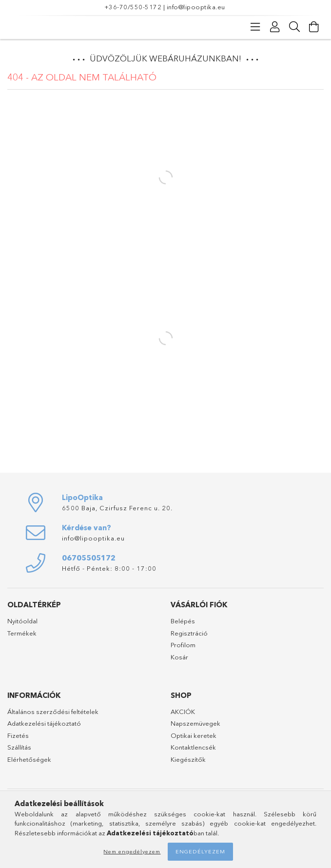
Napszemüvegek (195, 723)
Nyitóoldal (22, 621)
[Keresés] (294, 27)
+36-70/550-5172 (133, 7)
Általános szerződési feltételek (53, 712)
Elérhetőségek (29, 759)
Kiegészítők (188, 759)
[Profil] (275, 27)
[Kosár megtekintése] (314, 27)
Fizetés (18, 735)
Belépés (183, 621)
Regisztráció (189, 633)
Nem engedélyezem (132, 851)
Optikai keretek (194, 735)
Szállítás (19, 747)
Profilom (183, 645)
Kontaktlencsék (193, 747)
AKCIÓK (183, 712)
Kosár (179, 657)
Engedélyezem (200, 851)
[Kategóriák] (255, 27)
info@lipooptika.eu (196, 7)
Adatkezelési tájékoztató (44, 723)
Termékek (22, 633)
